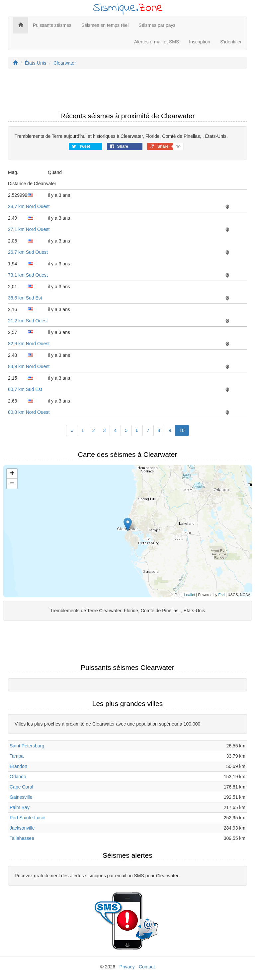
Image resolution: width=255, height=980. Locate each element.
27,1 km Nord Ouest (29, 229)
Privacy (127, 967)
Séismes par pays (157, 25)
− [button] (12, 484)
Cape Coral (21, 787)
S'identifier (231, 42)
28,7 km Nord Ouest (29, 206)
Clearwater (65, 63)
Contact (147, 967)
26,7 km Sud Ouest (28, 252)
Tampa (17, 756)
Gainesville (21, 797)
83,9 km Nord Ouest (29, 366)
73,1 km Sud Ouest (28, 275)
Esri (222, 595)
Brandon (18, 766)
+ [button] (12, 474)
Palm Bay (20, 807)
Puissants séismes (52, 25)
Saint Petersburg (27, 746)
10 (182, 430)
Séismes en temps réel (105, 25)
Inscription (200, 42)
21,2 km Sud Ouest (28, 321)
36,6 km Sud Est (25, 298)
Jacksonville (22, 828)
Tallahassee (22, 838)
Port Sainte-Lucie (27, 818)
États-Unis (36, 63)
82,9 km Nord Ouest (29, 344)
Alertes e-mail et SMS (157, 42)
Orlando (18, 777)
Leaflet (189, 595)
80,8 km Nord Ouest (29, 412)
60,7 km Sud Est (25, 389)
